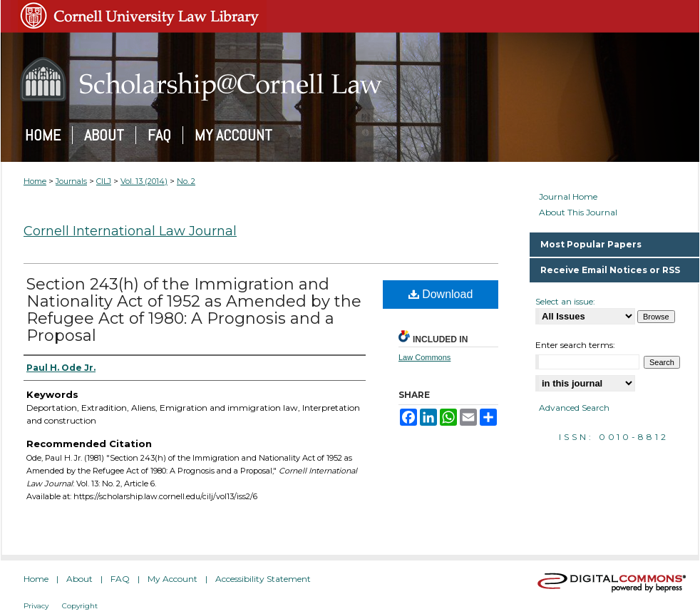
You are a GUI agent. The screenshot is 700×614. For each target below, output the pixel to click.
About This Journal (578, 213)
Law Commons (424, 357)
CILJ (104, 181)
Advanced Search (574, 408)
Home (35, 181)
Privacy (36, 606)
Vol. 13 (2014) (144, 181)
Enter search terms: (575, 345)
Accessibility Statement (263, 579)
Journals (71, 181)
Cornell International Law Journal (130, 231)
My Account (173, 579)
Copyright (80, 606)
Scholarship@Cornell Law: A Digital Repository (350, 79)
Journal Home (568, 197)
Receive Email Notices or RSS (610, 270)
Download (441, 294)
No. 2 (186, 181)
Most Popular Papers (591, 244)
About (79, 579)
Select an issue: (565, 301)
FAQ (120, 579)
